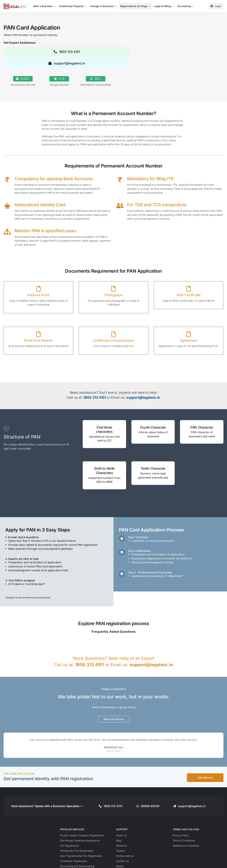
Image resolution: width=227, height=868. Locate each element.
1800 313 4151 (95, 398)
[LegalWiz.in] (15, 5)
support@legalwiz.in (143, 398)
